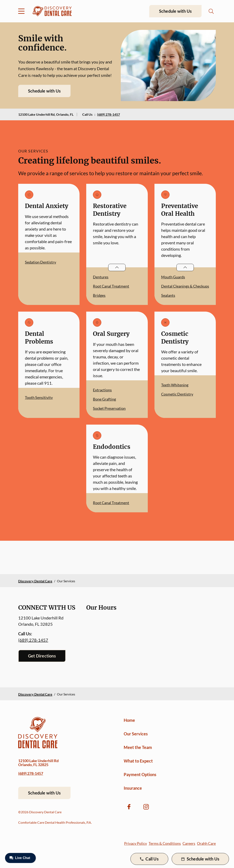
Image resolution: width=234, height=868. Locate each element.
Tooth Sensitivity (39, 397)
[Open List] (117, 267)
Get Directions (42, 656)
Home (129, 720)
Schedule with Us (175, 11)
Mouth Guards (173, 277)
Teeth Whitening (175, 385)
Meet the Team (138, 747)
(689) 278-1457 (109, 114)
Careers (189, 843)
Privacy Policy (136, 843)
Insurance (133, 788)
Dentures (101, 277)
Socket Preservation (109, 408)
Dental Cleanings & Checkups (185, 286)
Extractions (102, 390)
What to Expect (138, 761)
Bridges (99, 295)
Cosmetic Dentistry (177, 394)
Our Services (136, 734)
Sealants (168, 295)
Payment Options (140, 774)
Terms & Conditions (165, 843)
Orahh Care (206, 843)
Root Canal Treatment (111, 286)
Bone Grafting (104, 399)
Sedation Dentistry (40, 262)
